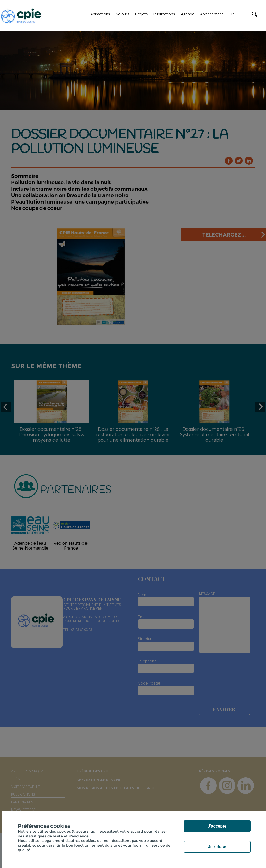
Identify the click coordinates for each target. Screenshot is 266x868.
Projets (141, 14)
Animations (100, 14)
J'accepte (217, 826)
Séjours (123, 14)
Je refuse (217, 847)
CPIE (233, 14)
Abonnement (212, 14)
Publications (164, 14)
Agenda (188, 14)
